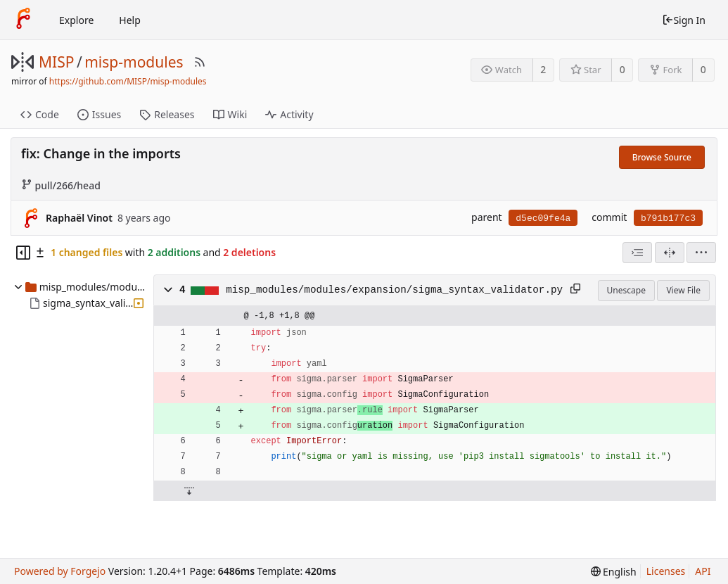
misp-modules (134, 62)
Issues (99, 114)
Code (40, 114)
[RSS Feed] (200, 62)
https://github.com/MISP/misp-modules (128, 81)
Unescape (626, 290)
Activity (289, 114)
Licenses (666, 571)
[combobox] (637, 253)
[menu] (701, 253)
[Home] (23, 20)
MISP (56, 62)
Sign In (684, 20)
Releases (167, 114)
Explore (76, 20)
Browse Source (662, 157)
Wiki (230, 114)
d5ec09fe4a (543, 218)
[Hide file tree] (23, 253)
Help (130, 20)
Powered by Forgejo (60, 571)
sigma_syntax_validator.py (88, 303)
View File (683, 290)
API (703, 571)
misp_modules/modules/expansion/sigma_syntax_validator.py (394, 290)
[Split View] (670, 253)
